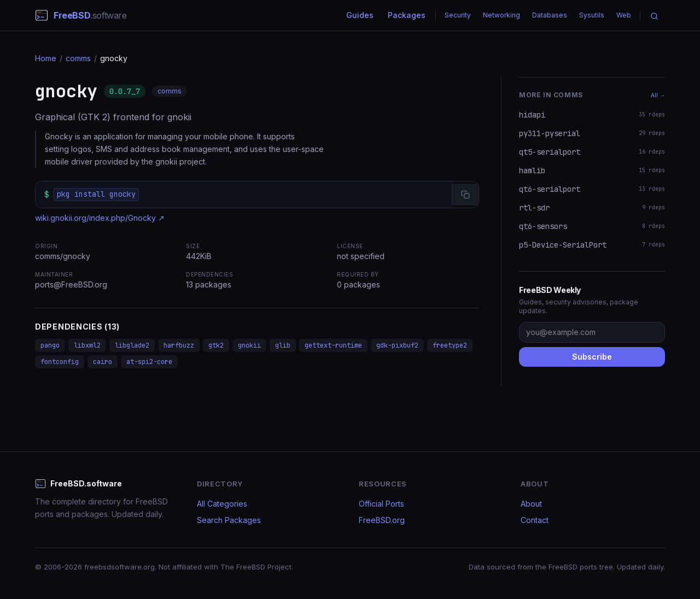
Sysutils (592, 15)
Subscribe (592, 357)
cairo (103, 362)
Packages (407, 15)
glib (283, 345)
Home (46, 58)
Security (458, 15)
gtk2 (216, 345)
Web (624, 15)
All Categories (222, 504)
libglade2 (132, 345)
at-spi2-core (149, 362)
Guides (360, 15)
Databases (550, 15)
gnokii (249, 345)
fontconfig (60, 362)
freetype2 (450, 345)
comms (78, 58)
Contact (535, 520)
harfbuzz (179, 345)
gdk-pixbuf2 (397, 345)
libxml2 (87, 345)
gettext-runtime (333, 345)
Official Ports (381, 504)
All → (658, 95)
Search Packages (229, 520)
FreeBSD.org (382, 520)
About (531, 504)
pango (50, 345)
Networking (501, 15)
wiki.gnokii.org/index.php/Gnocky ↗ (100, 218)
